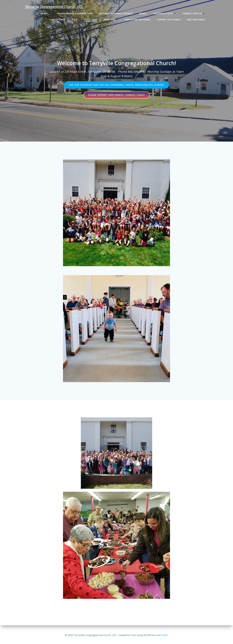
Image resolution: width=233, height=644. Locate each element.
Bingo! (143, 13)
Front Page (91, 20)
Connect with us (194, 13)
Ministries (111, 20)
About (46, 13)
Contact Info (58, 20)
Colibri (165, 635)
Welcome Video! (196, 20)
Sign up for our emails (138, 20)
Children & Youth (165, 13)
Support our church (169, 20)
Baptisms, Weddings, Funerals (116, 13)
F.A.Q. (75, 20)
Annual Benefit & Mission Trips (75, 13)
